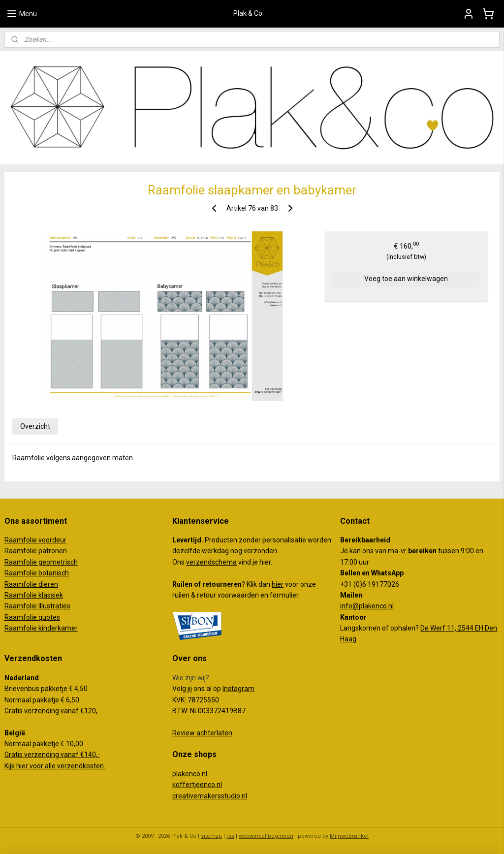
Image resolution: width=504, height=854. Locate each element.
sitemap (211, 836)
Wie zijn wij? (191, 678)
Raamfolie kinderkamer (41, 628)
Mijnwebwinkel (349, 836)
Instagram (238, 689)
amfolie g (28, 562)
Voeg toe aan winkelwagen (406, 279)
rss (230, 836)
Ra (9, 562)
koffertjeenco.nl (197, 785)
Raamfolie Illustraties (37, 606)
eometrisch (60, 562)
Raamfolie (21, 551)
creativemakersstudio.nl (210, 796)
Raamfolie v (23, 540)
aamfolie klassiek (36, 595)
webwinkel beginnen (266, 836)
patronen (53, 551)
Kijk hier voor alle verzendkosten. (55, 766)
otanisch (56, 573)
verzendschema (211, 562)
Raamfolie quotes (32, 617)
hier (278, 584)
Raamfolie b (23, 573)
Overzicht (35, 426)
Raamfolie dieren (31, 584)
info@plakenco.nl (367, 606)
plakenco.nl (190, 774)
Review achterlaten (202, 733)
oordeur (54, 540)
